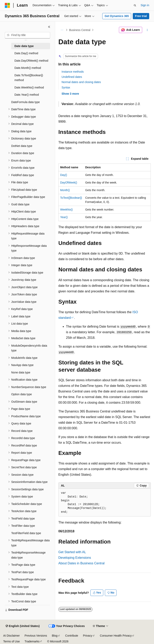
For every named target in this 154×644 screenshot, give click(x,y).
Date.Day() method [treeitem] (26, 53)
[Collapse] (49, 27)
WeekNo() (66, 210)
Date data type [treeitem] (24, 46)
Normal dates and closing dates (81, 82)
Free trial (141, 16)
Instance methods (73, 72)
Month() (65, 190)
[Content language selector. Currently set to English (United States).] (23, 626)
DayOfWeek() (69, 183)
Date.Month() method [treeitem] (28, 68)
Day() (64, 175)
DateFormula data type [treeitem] (25, 102)
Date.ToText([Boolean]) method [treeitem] (29, 78)
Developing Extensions (75, 558)
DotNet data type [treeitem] (22, 146)
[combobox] (27, 35)
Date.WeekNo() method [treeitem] (29, 87)
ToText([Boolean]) (71, 198)
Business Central (80, 30)
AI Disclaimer (11, 636)
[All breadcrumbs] (62, 30)
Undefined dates (72, 77)
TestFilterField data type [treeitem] (26, 533)
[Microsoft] (7, 5)
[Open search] (135, 5)
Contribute (72, 636)
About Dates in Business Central (81, 563)
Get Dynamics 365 (117, 16)
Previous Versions (36, 636)
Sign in (145, 5)
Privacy (88, 636)
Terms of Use (11, 641)
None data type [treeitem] (21, 372)
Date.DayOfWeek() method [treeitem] (31, 61)
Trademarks (32, 641)
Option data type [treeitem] (22, 394)
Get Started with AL (72, 552)
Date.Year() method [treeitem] (27, 95)
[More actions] (147, 30)
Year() (64, 217)
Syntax (66, 87)
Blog (55, 636)
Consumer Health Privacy (116, 636)
